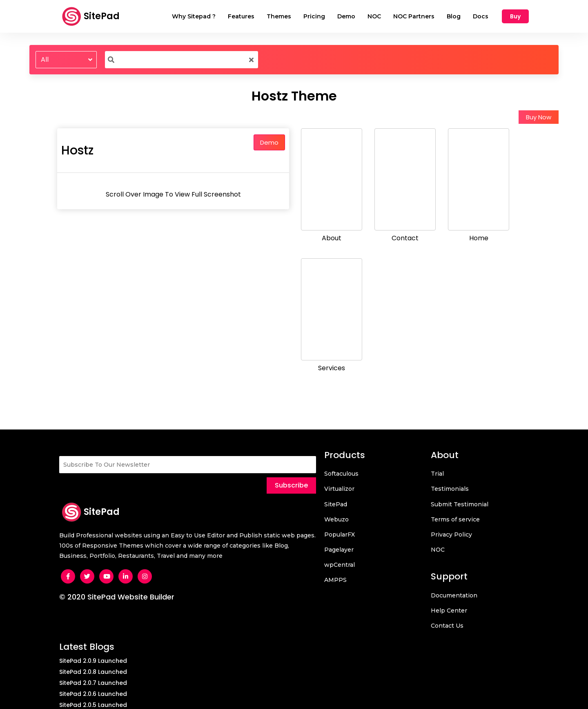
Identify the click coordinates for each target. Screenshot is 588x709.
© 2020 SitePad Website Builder (117, 597)
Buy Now (539, 117)
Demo (269, 142)
